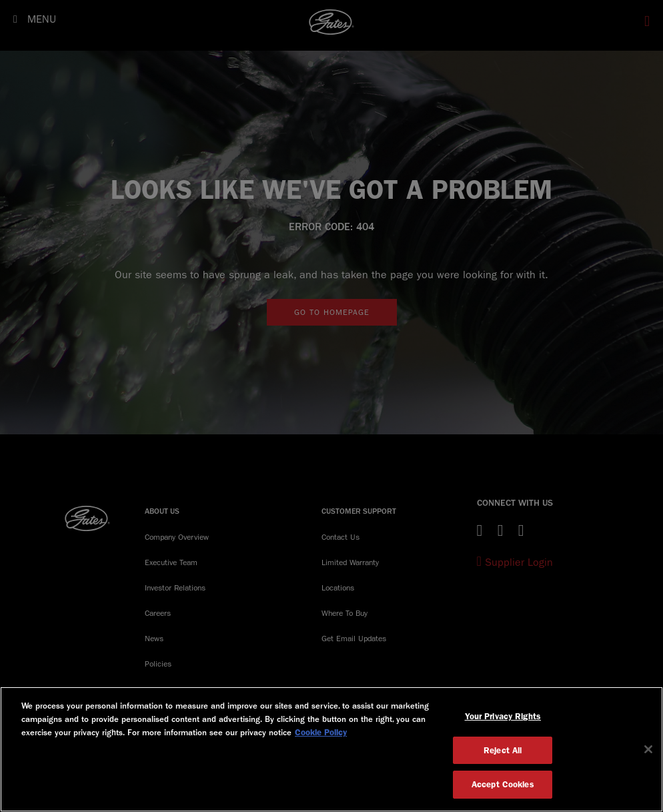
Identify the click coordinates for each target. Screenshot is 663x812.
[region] (331, 749)
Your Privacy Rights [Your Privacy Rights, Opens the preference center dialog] (503, 716)
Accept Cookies (503, 784)
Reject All (503, 750)
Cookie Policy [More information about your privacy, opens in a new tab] (321, 732)
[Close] (648, 749)
